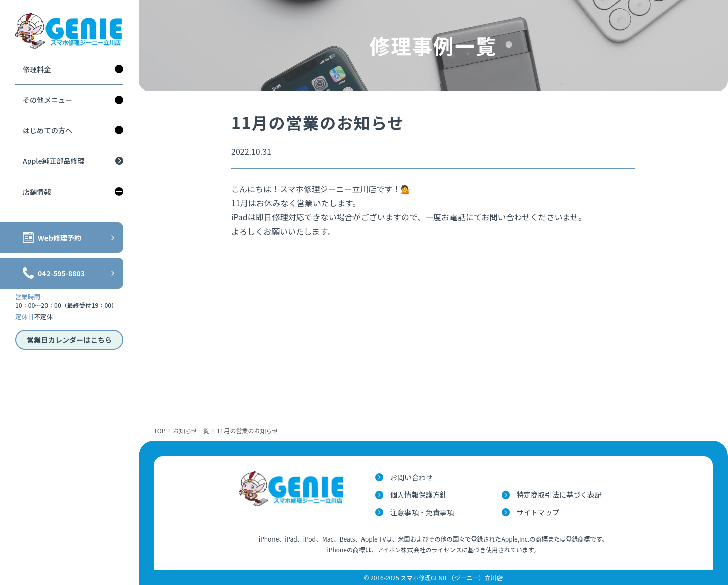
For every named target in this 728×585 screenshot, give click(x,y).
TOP (160, 431)
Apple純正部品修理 (54, 161)
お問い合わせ (412, 477)
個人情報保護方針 (419, 494)
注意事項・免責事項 (422, 512)
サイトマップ (538, 512)
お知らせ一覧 (191, 431)
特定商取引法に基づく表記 (559, 494)
